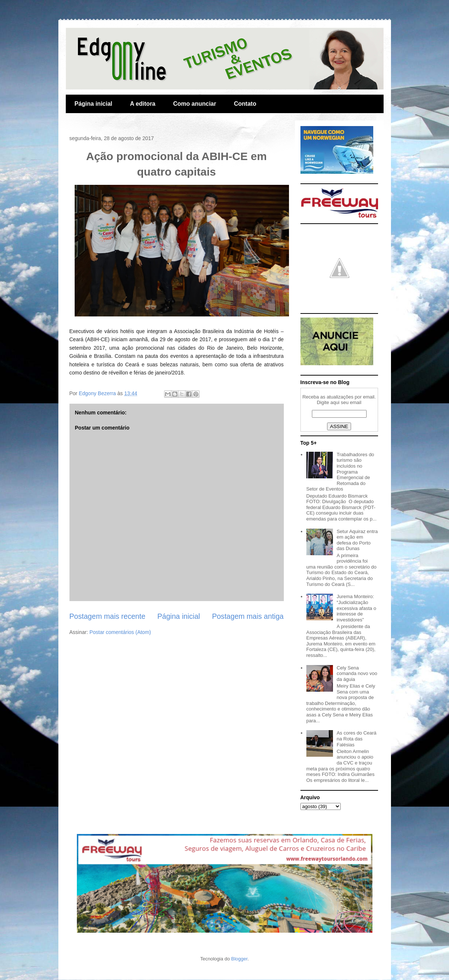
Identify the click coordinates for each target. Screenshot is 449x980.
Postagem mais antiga (248, 616)
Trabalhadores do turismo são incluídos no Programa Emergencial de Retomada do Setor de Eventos (340, 472)
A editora (143, 104)
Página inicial (93, 104)
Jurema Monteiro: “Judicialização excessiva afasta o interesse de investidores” (356, 608)
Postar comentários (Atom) (120, 632)
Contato (245, 104)
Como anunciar (195, 104)
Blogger (239, 959)
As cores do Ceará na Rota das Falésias (357, 739)
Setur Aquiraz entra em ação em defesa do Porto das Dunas (357, 540)
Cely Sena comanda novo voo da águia (357, 674)
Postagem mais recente (108, 616)
